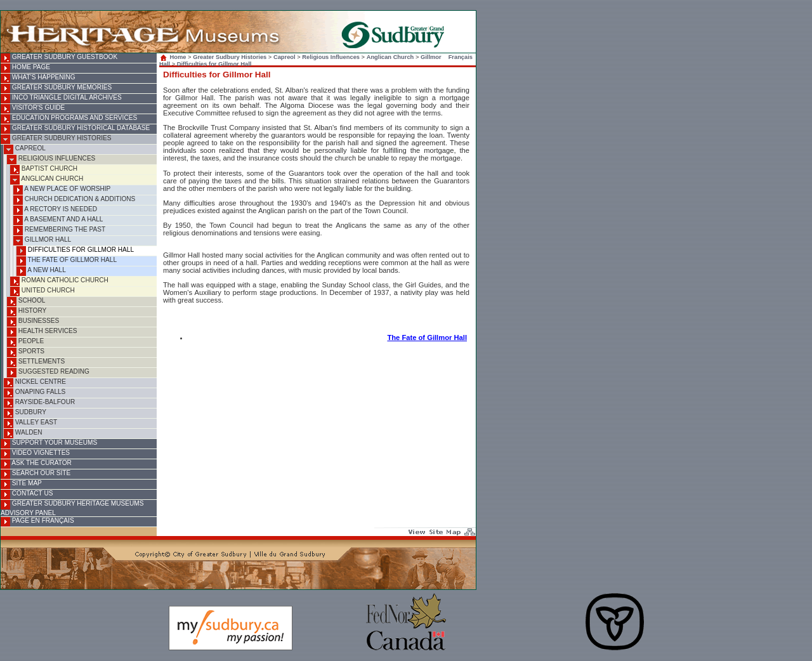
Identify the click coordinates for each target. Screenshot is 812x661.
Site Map (21, 484)
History (27, 312)
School (26, 302)
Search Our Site (36, 474)
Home (174, 57)
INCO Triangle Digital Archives (61, 99)
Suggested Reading (48, 373)
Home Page (25, 68)
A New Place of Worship (62, 190)
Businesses (33, 322)
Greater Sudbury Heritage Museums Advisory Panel (72, 508)
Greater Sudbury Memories (56, 88)
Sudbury (25, 413)
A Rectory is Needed (55, 210)
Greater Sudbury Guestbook (59, 58)
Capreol (25, 149)
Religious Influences (51, 160)
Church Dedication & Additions (74, 200)
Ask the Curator (36, 464)
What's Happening (38, 78)
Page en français (37, 522)
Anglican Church (47, 180)
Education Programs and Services (69, 119)
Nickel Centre (35, 383)
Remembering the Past (59, 231)
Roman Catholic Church (59, 281)
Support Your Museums (49, 444)
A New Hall (41, 271)
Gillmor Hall (42, 241)
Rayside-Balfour (39, 403)
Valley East (30, 423)
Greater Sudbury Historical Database (75, 129)
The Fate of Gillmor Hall (67, 261)
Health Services (42, 332)
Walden (23, 434)
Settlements (36, 363)
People (25, 342)
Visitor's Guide (33, 109)
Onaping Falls (35, 393)
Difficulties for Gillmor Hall (75, 251)
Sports (26, 352)
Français (461, 57)
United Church (43, 291)
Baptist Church (44, 170)
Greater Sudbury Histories (56, 139)
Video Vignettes (35, 454)
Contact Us (27, 494)
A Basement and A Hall (58, 220)
